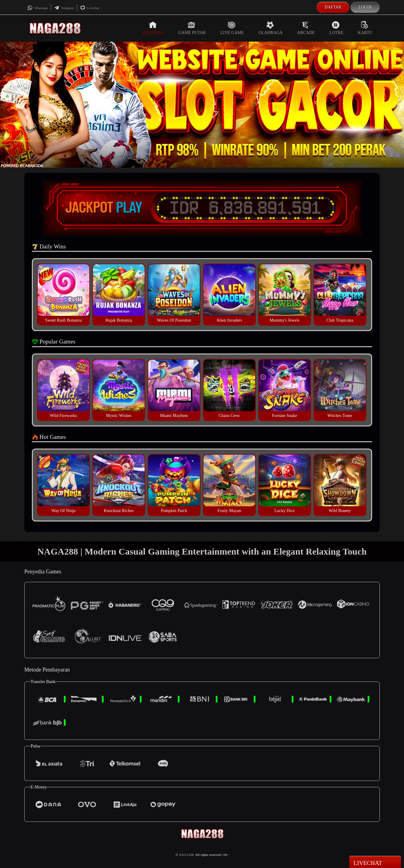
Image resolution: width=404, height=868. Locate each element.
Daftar (333, 7)
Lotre (337, 28)
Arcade (306, 28)
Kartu (365, 28)
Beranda (153, 28)
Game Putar (192, 28)
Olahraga (270, 28)
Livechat (90, 8)
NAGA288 (186, 855)
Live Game (232, 28)
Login (365, 7)
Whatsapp (38, 8)
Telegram (64, 8)
